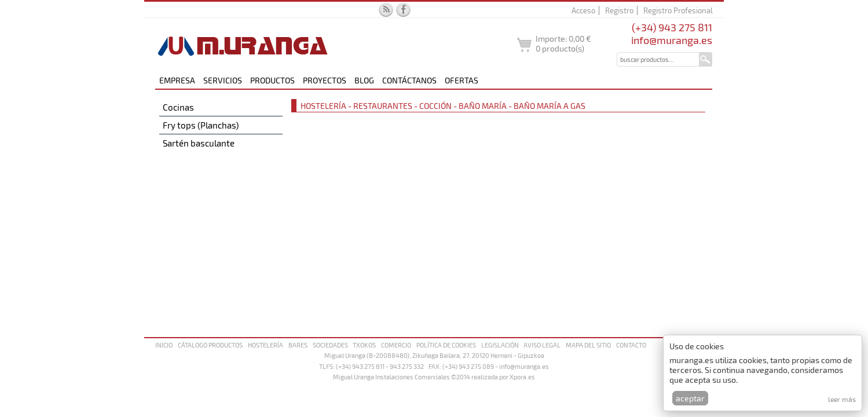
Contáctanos (409, 80)
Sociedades (330, 345)
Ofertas (462, 80)
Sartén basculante (199, 143)
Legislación (500, 345)
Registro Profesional (678, 10)
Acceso (583, 10)
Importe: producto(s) (563, 43)
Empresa (177, 80)
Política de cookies (446, 345)
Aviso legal (542, 345)
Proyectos (325, 80)
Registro (619, 10)
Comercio (396, 345)
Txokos (364, 345)
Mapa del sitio (588, 345)
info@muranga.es (672, 40)
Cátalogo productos (210, 345)
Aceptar (690, 398)
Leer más (842, 399)
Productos (272, 80)
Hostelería (265, 345)
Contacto (631, 345)
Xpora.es (522, 377)
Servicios (223, 80)
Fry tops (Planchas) (201, 125)
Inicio (164, 345)
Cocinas (178, 107)
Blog (364, 80)
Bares (298, 345)
